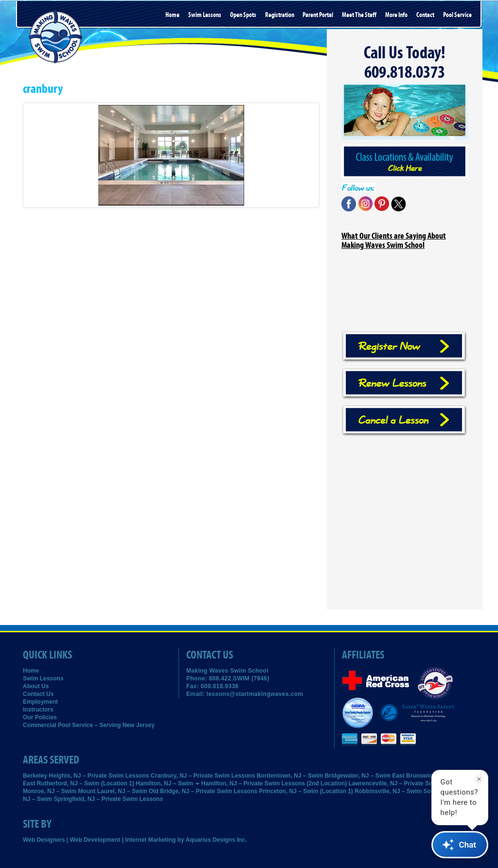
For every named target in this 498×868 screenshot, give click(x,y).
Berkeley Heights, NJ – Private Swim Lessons (86, 776)
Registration (280, 15)
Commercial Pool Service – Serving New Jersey (89, 725)
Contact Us (38, 694)
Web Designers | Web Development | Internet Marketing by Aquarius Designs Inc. (135, 840)
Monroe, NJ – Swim (50, 791)
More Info (396, 15)
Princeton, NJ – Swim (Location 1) (306, 791)
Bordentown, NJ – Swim (290, 776)
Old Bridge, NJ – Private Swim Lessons (203, 791)
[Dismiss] (479, 779)
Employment (40, 702)
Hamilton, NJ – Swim (168, 783)
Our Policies (40, 717)
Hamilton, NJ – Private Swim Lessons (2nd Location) (274, 783)
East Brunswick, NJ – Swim (430, 776)
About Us (36, 686)
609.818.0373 (405, 72)
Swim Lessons (205, 15)
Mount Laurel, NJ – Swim (112, 791)
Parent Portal (318, 15)
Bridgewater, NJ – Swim (358, 776)
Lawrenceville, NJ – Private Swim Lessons (407, 783)
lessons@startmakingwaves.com (255, 694)
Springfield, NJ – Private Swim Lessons (108, 799)
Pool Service (457, 15)
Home (172, 15)
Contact (425, 15)
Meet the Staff (359, 15)
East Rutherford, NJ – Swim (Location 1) (79, 783)
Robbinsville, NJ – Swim (388, 791)
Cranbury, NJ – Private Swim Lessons (203, 776)
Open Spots (243, 15)
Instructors (38, 710)
